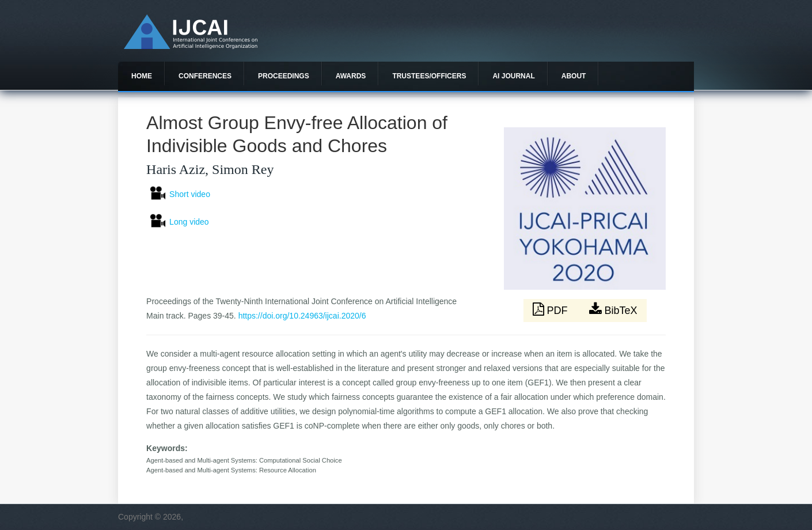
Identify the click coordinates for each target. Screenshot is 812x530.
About (574, 76)
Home (142, 76)
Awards (351, 76)
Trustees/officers (429, 76)
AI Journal (513, 76)
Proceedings (284, 76)
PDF (552, 309)
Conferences (205, 76)
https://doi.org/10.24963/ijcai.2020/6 (302, 316)
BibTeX (613, 309)
